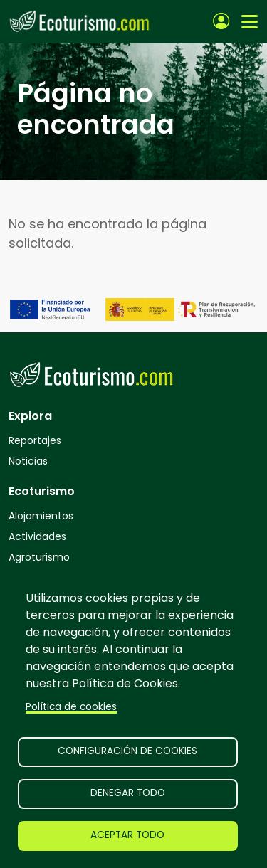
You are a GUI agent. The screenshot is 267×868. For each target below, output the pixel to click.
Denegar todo (128, 793)
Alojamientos (41, 516)
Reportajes (35, 440)
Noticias (28, 461)
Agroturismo (39, 557)
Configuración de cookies (127, 751)
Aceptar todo (127, 835)
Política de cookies (71, 707)
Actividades (37, 536)
